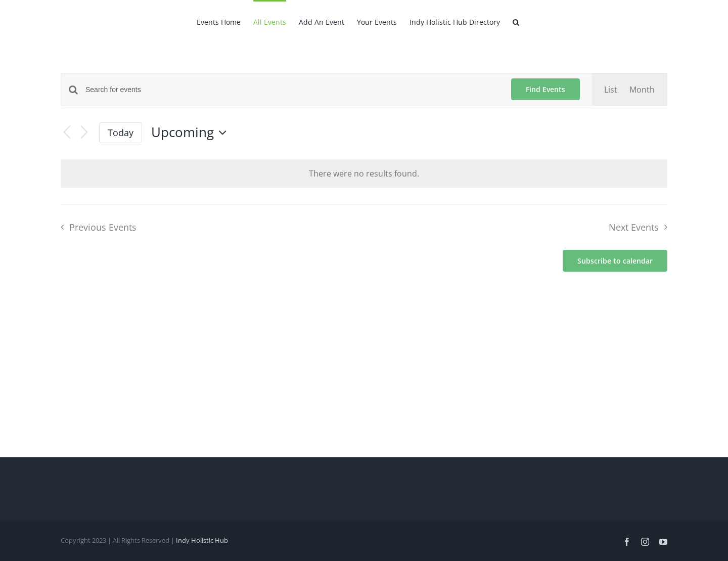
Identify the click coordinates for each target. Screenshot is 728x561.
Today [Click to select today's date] (121, 133)
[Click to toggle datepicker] (191, 133)
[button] (516, 21)
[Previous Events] (67, 133)
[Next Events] (84, 133)
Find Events (545, 89)
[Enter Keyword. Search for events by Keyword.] (292, 90)
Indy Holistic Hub (202, 540)
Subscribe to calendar (615, 261)
